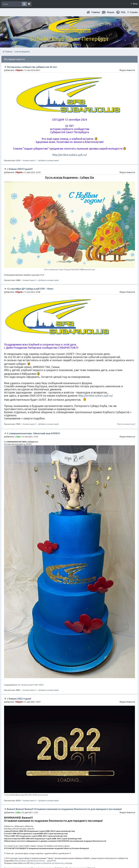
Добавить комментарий (48, 160)
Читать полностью (126, 424)
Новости (131, 70)
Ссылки (134, 12)
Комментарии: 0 (29, 280)
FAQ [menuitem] (123, 12)
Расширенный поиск (29, 4)
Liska (18, 437)
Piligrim (19, 70)
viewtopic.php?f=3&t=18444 (32, 685)
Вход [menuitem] (135, 4)
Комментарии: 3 (29, 160)
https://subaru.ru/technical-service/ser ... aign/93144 (35, 861)
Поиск (24, 4)
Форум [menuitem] (111, 12)
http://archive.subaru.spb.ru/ (69, 155)
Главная (96, 12)
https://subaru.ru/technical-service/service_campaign (51, 863)
